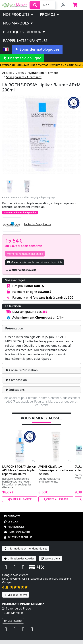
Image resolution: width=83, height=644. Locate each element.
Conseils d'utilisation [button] (21, 370)
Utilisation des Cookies (19, 563)
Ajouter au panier (20, 503)
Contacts (12, 521)
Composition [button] (16, 380)
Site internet (13, 625)
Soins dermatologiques (37, 49)
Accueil (7, 73)
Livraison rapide (17, 536)
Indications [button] (15, 390)
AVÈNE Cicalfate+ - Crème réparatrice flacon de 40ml (56, 475)
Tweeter (48, 412)
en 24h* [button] (58, 317)
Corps (20, 73)
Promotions (14, 531)
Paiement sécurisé (18, 542)
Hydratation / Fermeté (43, 73)
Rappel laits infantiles (25, 41)
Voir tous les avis (16, 599)
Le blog (11, 526)
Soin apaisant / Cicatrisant (24, 77)
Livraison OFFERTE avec (41, 65)
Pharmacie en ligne (22, 58)
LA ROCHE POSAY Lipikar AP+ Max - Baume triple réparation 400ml (19, 475)
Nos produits (18, 14)
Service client (50, 563)
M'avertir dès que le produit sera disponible (35, 262)
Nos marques (18, 23)
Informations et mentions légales (25, 553)
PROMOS (50, 14)
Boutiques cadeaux (24, 32)
